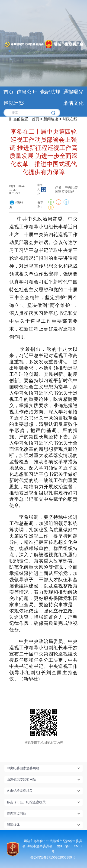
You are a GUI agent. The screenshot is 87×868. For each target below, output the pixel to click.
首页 (35, 119)
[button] (44, 768)
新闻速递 (51, 119)
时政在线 (70, 119)
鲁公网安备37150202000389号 (53, 857)
